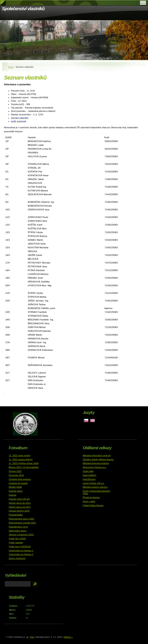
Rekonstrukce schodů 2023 (22, 523)
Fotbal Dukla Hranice (93, 505)
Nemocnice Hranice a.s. (95, 467)
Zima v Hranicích (17, 558)
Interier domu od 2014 (20, 507)
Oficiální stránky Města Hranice (98, 459)
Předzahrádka (16, 515)
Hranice (13, 495)
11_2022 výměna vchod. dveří (24, 463)
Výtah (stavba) (16, 543)
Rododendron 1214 (18, 527)
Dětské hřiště (15, 487)
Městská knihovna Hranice (96, 463)
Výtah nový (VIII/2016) (20, 547)
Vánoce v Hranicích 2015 (21, 535)
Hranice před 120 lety (19, 499)
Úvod (11, 67)
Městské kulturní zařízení (95, 487)
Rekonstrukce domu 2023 (22, 519)
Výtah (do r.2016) (17, 539)
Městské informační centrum (97, 455)
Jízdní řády (88, 471)
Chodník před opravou (20, 479)
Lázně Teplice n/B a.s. (94, 483)
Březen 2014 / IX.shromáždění (24, 467)
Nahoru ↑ (68, 637)
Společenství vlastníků (23, 9)
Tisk (32, 637)
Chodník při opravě (18, 483)
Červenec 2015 (16, 475)
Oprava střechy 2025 (19, 511)
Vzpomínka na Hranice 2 (21, 554)
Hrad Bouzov (89, 479)
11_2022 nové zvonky (20, 455)
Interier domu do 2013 (20, 503)
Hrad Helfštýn (89, 475)
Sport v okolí (89, 501)
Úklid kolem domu (18, 531)
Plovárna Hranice (91, 497)
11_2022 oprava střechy (21, 459)
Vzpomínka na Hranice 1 (21, 551)
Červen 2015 (15, 471)
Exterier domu (16, 491)
